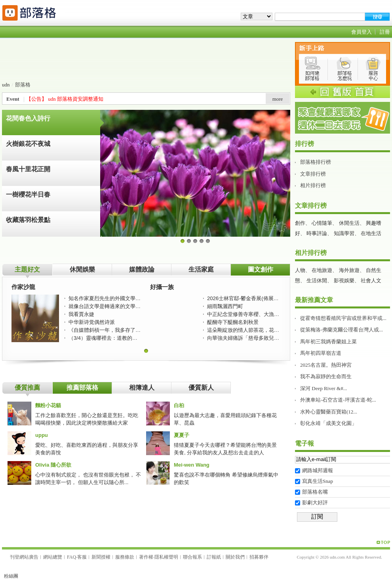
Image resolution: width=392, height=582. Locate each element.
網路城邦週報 (318, 470)
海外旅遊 (349, 270)
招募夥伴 (259, 557)
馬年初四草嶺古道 (321, 353)
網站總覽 (53, 557)
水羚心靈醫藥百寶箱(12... (329, 412)
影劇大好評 (315, 503)
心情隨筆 (322, 223)
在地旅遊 (322, 270)
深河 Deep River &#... (323, 388)
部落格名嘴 (315, 492)
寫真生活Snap (318, 481)
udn (6, 85)
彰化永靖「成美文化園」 (328, 423)
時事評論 (317, 233)
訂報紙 (214, 557)
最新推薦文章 (314, 300)
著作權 (146, 557)
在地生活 (371, 233)
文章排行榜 (313, 174)
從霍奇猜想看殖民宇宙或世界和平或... (343, 318)
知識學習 (344, 233)
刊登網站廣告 (24, 557)
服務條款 (125, 557)
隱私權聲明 (166, 557)
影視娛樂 (344, 280)
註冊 (385, 32)
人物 (300, 270)
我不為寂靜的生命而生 (326, 376)
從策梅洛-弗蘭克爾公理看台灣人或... (342, 330)
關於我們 (235, 557)
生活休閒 (317, 280)
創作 (300, 223)
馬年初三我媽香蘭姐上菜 (328, 342)
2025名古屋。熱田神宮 (326, 365)
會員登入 (362, 32)
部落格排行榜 (316, 162)
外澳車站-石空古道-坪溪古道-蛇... (338, 400)
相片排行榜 (313, 185)
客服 (82, 557)
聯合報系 (192, 557)
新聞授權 (101, 557)
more (278, 99)
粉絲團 (11, 576)
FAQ (71, 557)
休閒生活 (349, 223)
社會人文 (371, 280)
